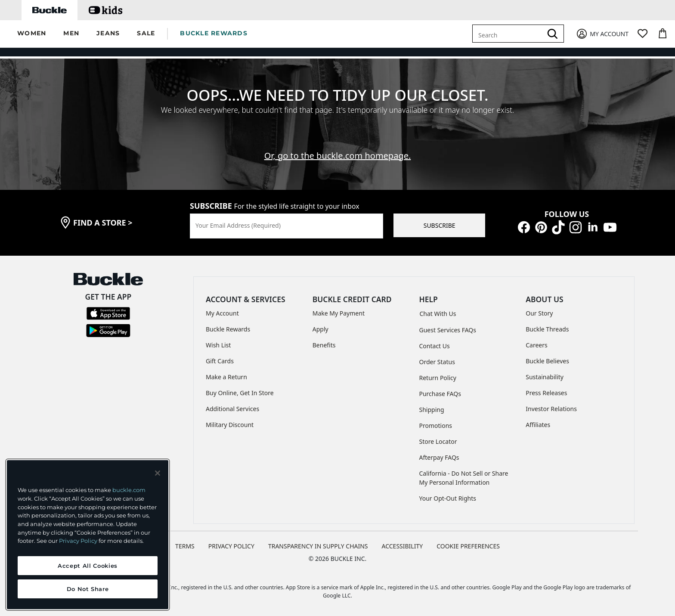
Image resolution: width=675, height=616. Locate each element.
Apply (320, 325)
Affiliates (538, 420)
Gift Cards (220, 357)
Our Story (539, 309)
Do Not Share (88, 589)
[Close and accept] (158, 473)
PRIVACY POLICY (231, 542)
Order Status (437, 358)
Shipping (432, 405)
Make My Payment (339, 309)
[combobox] (509, 34)
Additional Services (232, 404)
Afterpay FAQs (439, 453)
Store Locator (438, 437)
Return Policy (438, 373)
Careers (536, 341)
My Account (222, 309)
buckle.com (129, 490)
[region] (88, 535)
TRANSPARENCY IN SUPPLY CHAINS (318, 542)
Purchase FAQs (440, 389)
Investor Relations (551, 404)
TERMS (185, 542)
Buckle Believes (547, 357)
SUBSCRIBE (440, 221)
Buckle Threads (547, 325)
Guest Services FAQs (448, 326)
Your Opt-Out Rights (448, 494)
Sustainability (545, 373)
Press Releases (546, 388)
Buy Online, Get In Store (240, 388)
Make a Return (226, 373)
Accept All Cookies (88, 566)
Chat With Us (438, 309)
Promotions (436, 421)
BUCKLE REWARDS (214, 33)
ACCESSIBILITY (403, 542)
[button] (32, 34)
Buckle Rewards (228, 325)
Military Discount (230, 420)
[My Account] (602, 34)
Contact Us (435, 342)
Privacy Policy (78, 541)
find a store (103, 218)
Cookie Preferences (468, 542)
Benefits (324, 341)
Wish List (218, 341)
